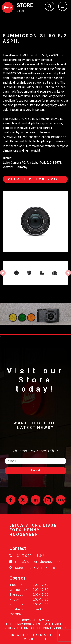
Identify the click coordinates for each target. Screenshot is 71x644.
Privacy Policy (55, 628)
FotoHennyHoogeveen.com (27, 624)
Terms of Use (31, 628)
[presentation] (3, 273)
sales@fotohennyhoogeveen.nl (38, 562)
